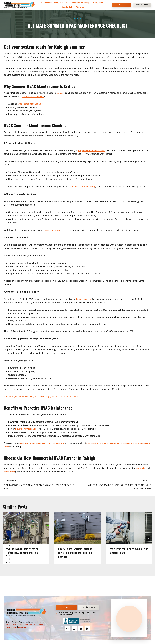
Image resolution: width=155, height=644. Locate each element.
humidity (61, 93)
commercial (10, 472)
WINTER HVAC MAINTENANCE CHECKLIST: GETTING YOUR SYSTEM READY (115, 485)
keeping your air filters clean (92, 150)
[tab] (9, 545)
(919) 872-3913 (142, 5)
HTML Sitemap (20, 626)
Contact (122, 5)
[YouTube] (81, 629)
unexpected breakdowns (30, 104)
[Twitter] (74, 629)
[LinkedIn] (87, 629)
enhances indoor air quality (83, 187)
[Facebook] (67, 629)
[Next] (148, 538)
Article (77, 19)
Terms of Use (18, 624)
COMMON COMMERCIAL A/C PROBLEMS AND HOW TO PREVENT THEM (40, 485)
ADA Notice (30, 624)
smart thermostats (54, 230)
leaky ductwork (84, 299)
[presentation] (26, 528)
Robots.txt (32, 626)
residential (141, 468)
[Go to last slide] (7, 538)
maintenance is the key (33, 96)
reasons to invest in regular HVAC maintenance (43, 443)
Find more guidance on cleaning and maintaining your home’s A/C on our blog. (43, 397)
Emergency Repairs (26, 429)
